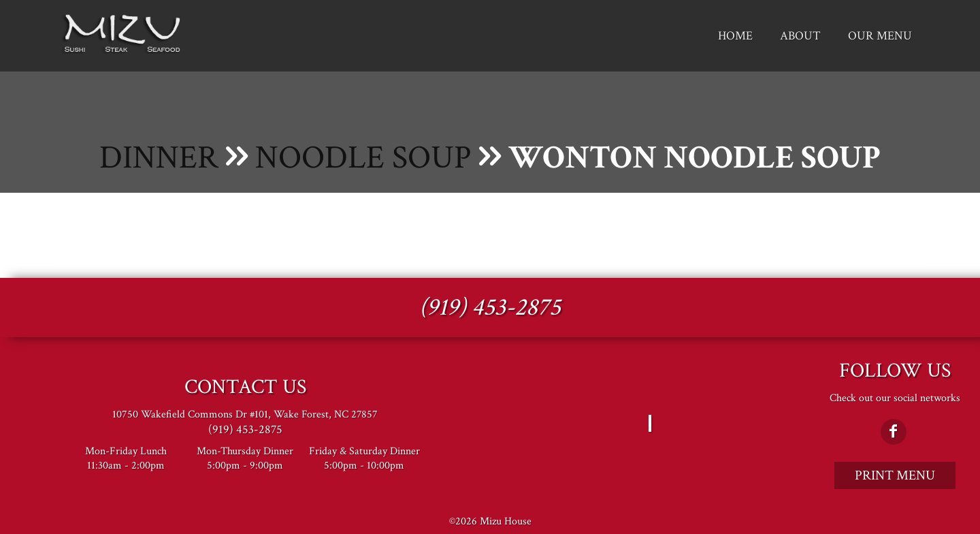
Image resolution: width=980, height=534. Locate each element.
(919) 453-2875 (490, 308)
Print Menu (895, 475)
